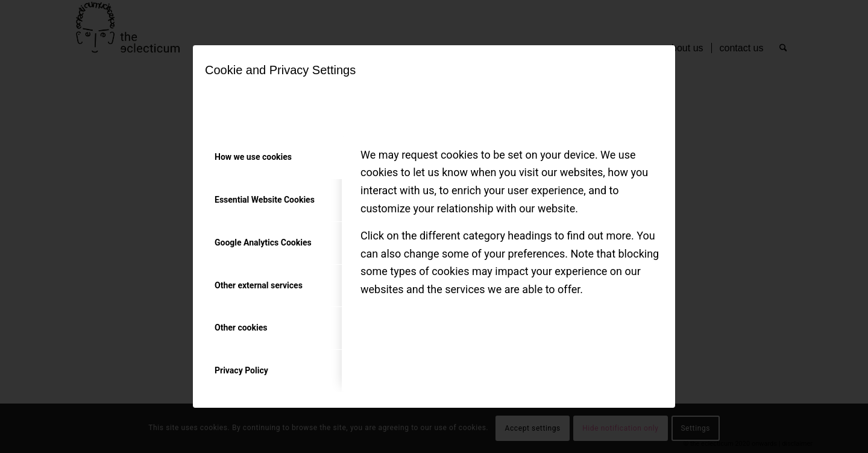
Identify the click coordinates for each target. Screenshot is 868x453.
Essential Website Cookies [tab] (265, 200)
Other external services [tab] (259, 285)
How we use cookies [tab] (253, 157)
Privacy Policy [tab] (241, 370)
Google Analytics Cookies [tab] (263, 242)
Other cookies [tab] (241, 328)
